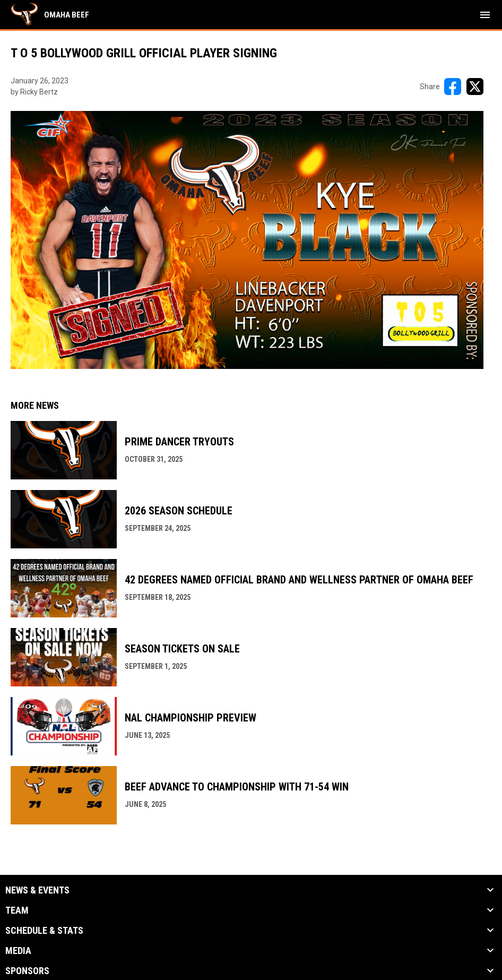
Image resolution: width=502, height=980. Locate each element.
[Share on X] (475, 87)
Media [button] (18, 951)
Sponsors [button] (27, 971)
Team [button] (17, 910)
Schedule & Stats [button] (44, 931)
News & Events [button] (37, 890)
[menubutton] (485, 15)
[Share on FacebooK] (453, 87)
